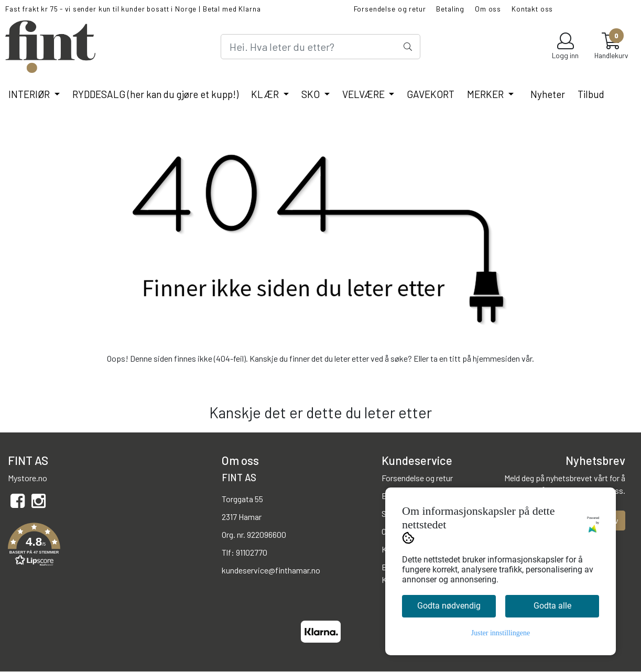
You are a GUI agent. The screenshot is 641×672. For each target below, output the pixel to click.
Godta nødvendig (449, 606)
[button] (107, 546)
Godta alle (552, 606)
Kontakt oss (532, 9)
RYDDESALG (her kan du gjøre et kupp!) (155, 94)
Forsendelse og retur (390, 9)
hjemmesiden (496, 358)
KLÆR (266, 94)
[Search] (321, 47)
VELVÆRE (365, 94)
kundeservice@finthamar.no (271, 570)
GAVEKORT (431, 94)
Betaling (450, 9)
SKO (312, 94)
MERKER (486, 94)
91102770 (252, 552)
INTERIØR (30, 94)
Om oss (488, 9)
